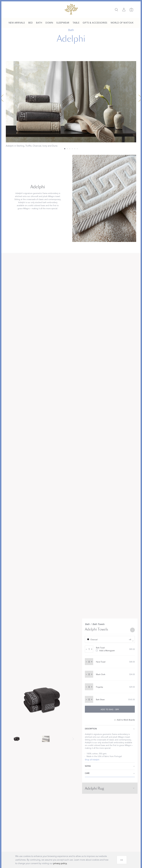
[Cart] (131, 10)
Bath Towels (99, 624)
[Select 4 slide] (75, 149)
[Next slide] (73, 739)
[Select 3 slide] (72, 149)
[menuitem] (17, 23)
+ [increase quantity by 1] (92, 649)
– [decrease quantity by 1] (86, 649)
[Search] (116, 10)
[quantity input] (89, 649)
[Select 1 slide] (67, 149)
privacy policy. (60, 863)
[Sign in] (124, 10)
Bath (87, 624)
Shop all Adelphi (92, 760)
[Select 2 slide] (70, 149)
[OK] (122, 860)
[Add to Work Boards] (124, 720)
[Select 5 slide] (77, 149)
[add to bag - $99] (110, 709)
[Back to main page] (71, 9)
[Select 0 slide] (65, 149)
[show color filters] (110, 639)
